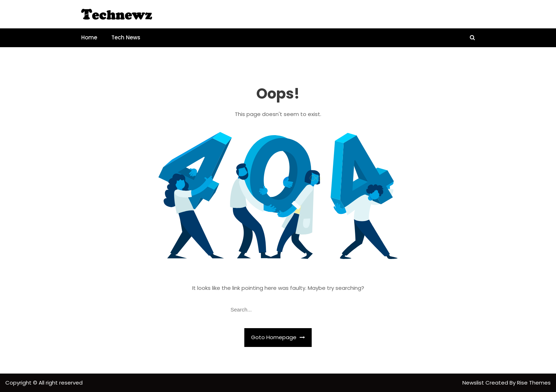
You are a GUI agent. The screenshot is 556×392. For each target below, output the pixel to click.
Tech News (126, 37)
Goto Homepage (278, 337)
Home (89, 37)
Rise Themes (534, 383)
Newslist (474, 383)
